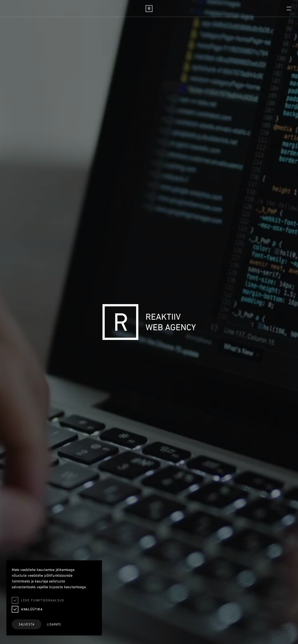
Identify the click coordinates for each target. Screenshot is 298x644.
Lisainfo (54, 624)
